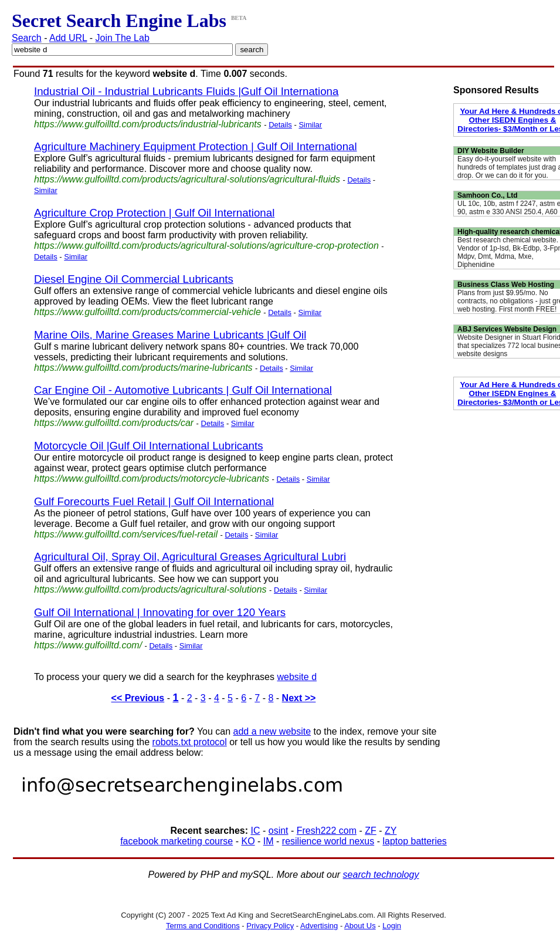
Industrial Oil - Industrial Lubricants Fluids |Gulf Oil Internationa (186, 91)
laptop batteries (414, 841)
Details (280, 125)
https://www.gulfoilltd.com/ (88, 645)
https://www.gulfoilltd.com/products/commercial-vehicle (147, 312)
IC (256, 831)
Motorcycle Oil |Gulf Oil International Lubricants (149, 446)
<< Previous (138, 698)
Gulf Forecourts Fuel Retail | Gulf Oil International (154, 501)
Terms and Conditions (203, 926)
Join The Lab (123, 38)
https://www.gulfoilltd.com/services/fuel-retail (126, 534)
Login (392, 926)
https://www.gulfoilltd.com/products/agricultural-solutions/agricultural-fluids (187, 179)
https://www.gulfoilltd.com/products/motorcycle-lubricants (152, 479)
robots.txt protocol (190, 742)
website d (297, 677)
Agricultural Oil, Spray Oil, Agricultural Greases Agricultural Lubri (190, 557)
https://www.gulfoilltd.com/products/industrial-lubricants (148, 124)
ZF (371, 831)
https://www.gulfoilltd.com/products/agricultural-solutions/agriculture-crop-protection (206, 246)
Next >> (299, 698)
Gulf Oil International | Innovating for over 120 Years (160, 612)
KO (248, 841)
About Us (360, 926)
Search (27, 38)
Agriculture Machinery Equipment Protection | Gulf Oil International (196, 146)
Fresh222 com (327, 831)
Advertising (319, 926)
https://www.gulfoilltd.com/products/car (114, 423)
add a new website (272, 731)
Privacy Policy (270, 926)
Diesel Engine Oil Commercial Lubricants (134, 279)
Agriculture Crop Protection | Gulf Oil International (154, 213)
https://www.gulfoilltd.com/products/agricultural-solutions (150, 589)
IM (269, 841)
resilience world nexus (328, 841)
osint (279, 831)
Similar (310, 125)
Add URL (68, 38)
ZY (391, 831)
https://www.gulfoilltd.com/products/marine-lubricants (143, 368)
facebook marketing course (177, 841)
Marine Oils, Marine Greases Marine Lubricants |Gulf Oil (170, 335)
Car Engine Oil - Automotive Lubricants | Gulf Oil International (183, 390)
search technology (381, 875)
